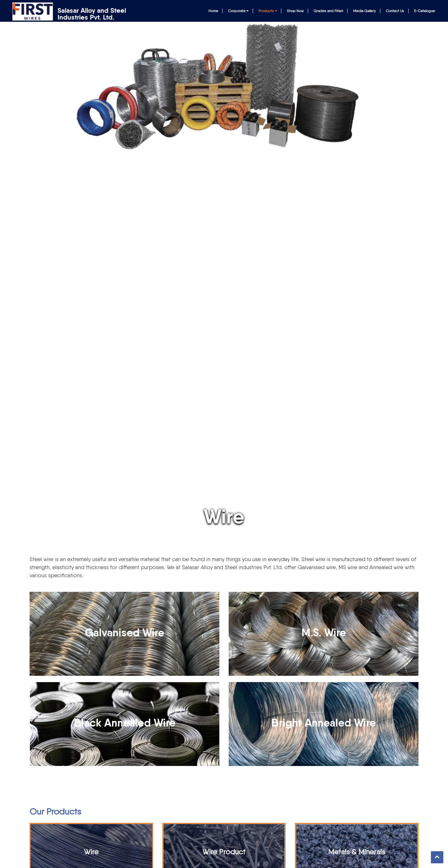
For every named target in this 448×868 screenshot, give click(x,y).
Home (213, 11)
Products (268, 11)
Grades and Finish (328, 11)
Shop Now (295, 11)
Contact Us (395, 11)
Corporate (238, 11)
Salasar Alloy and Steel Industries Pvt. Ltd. (92, 14)
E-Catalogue (425, 11)
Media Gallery (364, 11)
